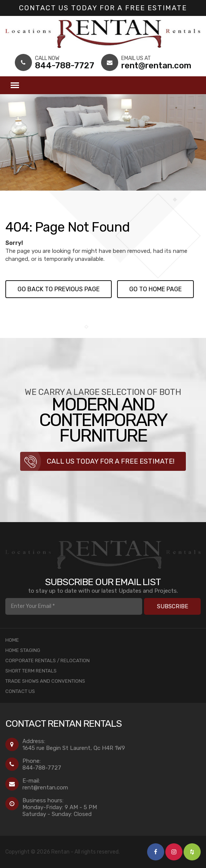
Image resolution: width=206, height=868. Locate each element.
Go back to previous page (59, 289)
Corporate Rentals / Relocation (48, 660)
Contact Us (20, 691)
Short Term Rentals (31, 671)
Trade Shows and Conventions (45, 681)
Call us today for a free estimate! (111, 461)
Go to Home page (155, 289)
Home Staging (23, 650)
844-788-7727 (42, 768)
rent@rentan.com (45, 788)
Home (12, 640)
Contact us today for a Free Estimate (103, 8)
